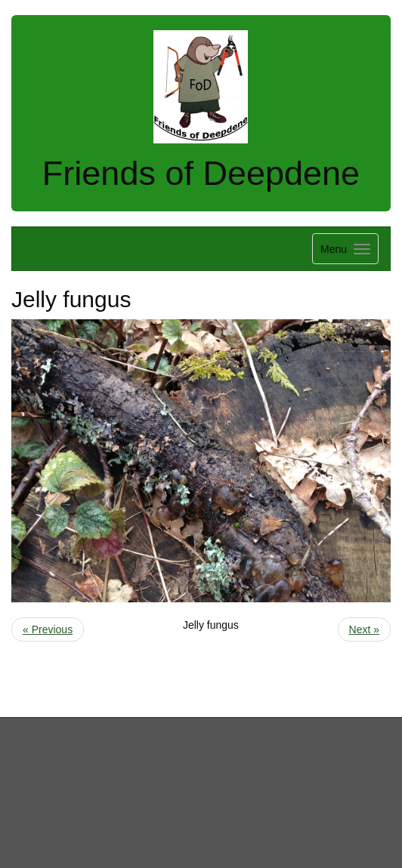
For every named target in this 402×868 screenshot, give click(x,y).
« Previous (48, 629)
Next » (364, 629)
